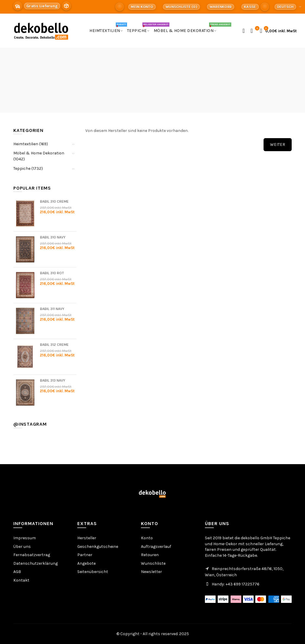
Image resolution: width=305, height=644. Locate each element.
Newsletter (151, 572)
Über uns (22, 547)
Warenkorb (221, 7)
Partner (85, 555)
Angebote (86, 563)
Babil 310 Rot (52, 273)
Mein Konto (142, 7)
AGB (17, 572)
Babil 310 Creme (54, 201)
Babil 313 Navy (53, 380)
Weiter (278, 145)
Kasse (250, 7)
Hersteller (87, 538)
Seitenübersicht (93, 572)
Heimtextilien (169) (31, 144)
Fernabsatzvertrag (32, 555)
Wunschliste (153, 563)
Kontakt (21, 580)
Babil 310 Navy (53, 237)
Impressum (25, 538)
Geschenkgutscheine (98, 547)
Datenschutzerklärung (36, 563)
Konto (147, 538)
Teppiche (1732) (28, 168)
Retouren (150, 555)
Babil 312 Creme (54, 344)
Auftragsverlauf (156, 547)
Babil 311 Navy (52, 309)
